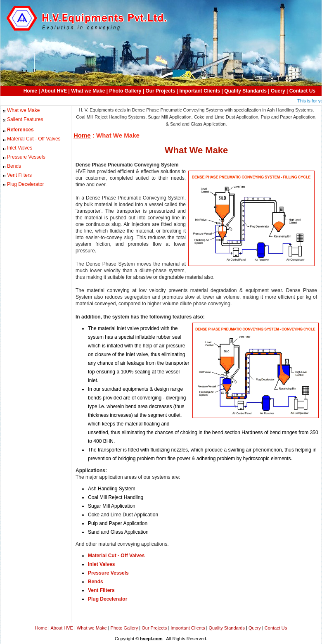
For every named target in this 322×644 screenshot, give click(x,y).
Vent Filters (19, 175)
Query (255, 628)
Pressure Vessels (26, 157)
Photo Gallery (125, 91)
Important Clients (200, 91)
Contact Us (302, 91)
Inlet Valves (20, 148)
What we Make (88, 91)
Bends (14, 166)
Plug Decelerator (25, 184)
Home (30, 91)
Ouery (278, 91)
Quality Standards (245, 91)
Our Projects (160, 91)
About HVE (54, 91)
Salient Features (25, 119)
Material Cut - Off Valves (34, 139)
